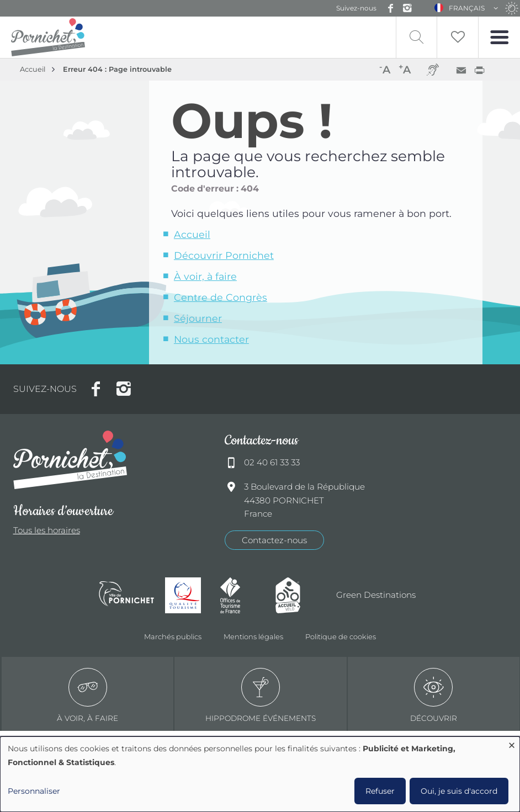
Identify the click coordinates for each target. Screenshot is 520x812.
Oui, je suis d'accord (459, 791)
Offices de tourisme (242, 595)
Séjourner (198, 318)
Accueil (33, 69)
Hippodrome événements (261, 695)
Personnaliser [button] (34, 791)
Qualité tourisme (187, 595)
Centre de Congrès (221, 297)
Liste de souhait (458, 37)
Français (467, 8)
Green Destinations (376, 595)
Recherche (416, 37)
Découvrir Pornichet (224, 255)
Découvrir (434, 695)
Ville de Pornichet (126, 595)
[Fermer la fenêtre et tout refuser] (512, 743)
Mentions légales (253, 636)
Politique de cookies (341, 636)
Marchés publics (173, 636)
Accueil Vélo (298, 595)
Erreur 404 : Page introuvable (117, 69)
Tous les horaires (47, 530)
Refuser (380, 791)
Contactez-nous (274, 540)
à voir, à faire (87, 695)
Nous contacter (211, 339)
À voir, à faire (205, 276)
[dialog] (260, 774)
